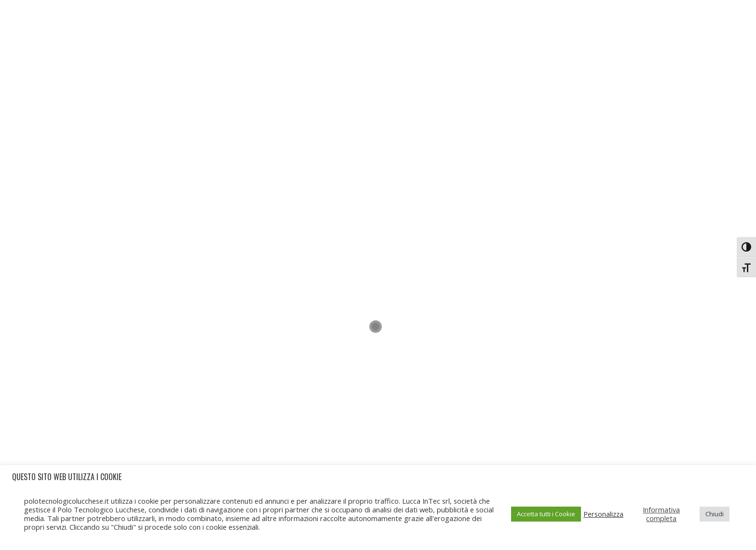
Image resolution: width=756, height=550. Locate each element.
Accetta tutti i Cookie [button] (546, 514)
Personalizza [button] (603, 514)
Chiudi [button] (715, 514)
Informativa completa (661, 514)
